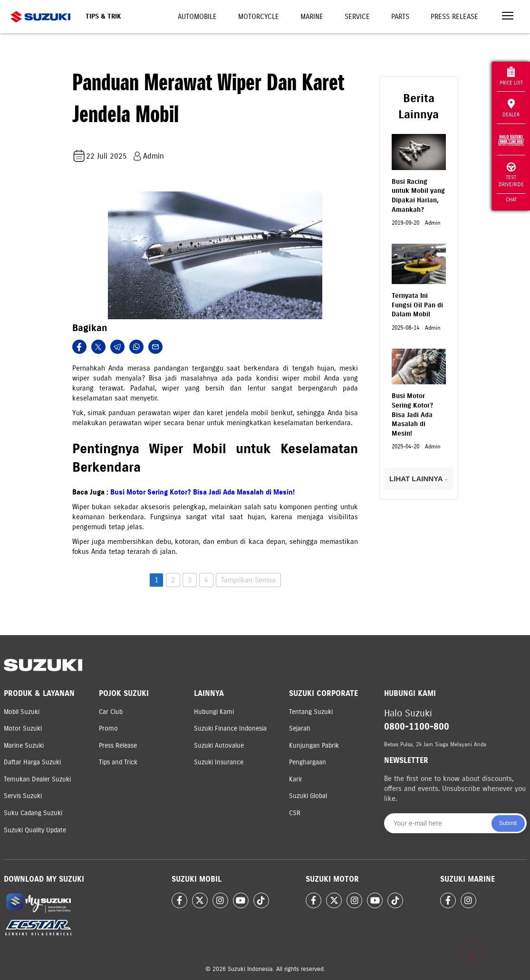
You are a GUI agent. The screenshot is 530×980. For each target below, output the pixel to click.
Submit (508, 823)
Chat (511, 200)
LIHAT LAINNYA (419, 479)
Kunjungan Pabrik (314, 746)
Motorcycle (259, 17)
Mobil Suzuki (22, 712)
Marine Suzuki (24, 746)
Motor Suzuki (23, 728)
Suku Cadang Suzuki (33, 813)
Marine (312, 17)
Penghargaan (308, 762)
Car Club (111, 712)
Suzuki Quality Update (35, 830)
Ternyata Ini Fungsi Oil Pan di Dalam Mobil (417, 305)
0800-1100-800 (417, 727)
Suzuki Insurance (219, 762)
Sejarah (300, 728)
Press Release (454, 17)
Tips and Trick (118, 762)
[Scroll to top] (472, 953)
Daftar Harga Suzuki (32, 762)
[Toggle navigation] (508, 17)
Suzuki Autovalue (219, 746)
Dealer (511, 108)
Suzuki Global (308, 796)
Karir (296, 779)
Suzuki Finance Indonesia (230, 728)
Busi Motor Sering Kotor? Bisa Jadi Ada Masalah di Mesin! (202, 492)
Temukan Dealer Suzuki (37, 779)
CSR (295, 813)
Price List (511, 76)
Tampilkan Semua (248, 580)
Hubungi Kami (214, 712)
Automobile (197, 17)
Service (357, 17)
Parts (400, 17)
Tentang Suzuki (311, 712)
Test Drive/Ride (511, 175)
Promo (108, 728)
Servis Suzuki (23, 796)
